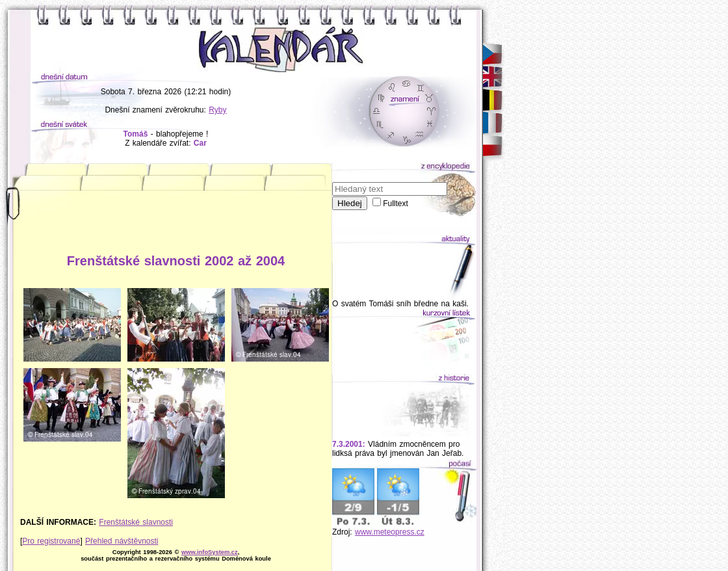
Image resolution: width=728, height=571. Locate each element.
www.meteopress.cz (390, 532)
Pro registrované (51, 541)
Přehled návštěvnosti (122, 541)
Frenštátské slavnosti (136, 522)
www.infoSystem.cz (210, 552)
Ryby (217, 110)
